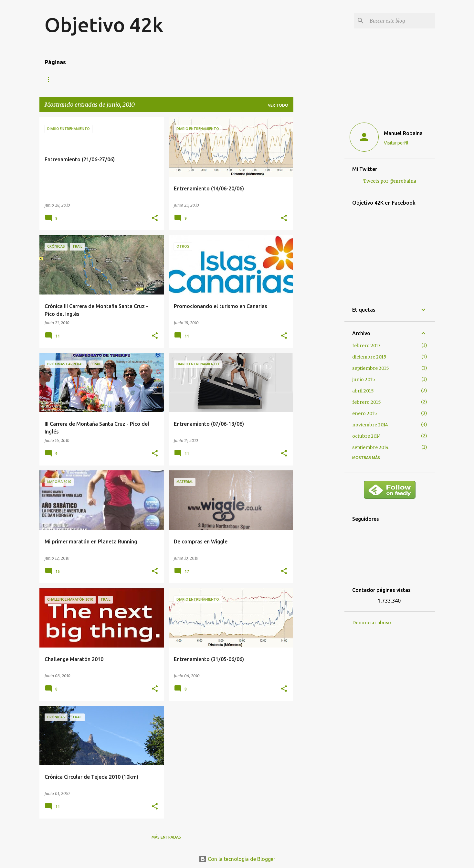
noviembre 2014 (370, 425)
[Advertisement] (319, 214)
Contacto (125, 79)
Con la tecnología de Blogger (237, 859)
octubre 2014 (367, 436)
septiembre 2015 (371, 368)
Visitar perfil (396, 143)
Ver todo (278, 105)
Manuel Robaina (403, 133)
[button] (155, 218)
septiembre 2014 (370, 447)
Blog (50, 79)
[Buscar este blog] (401, 21)
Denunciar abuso (372, 623)
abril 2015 (363, 391)
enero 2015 (365, 413)
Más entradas (166, 837)
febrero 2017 (366, 346)
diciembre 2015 (369, 357)
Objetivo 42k (104, 25)
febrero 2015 (367, 402)
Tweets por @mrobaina (390, 181)
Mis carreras (84, 79)
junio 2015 (364, 380)
